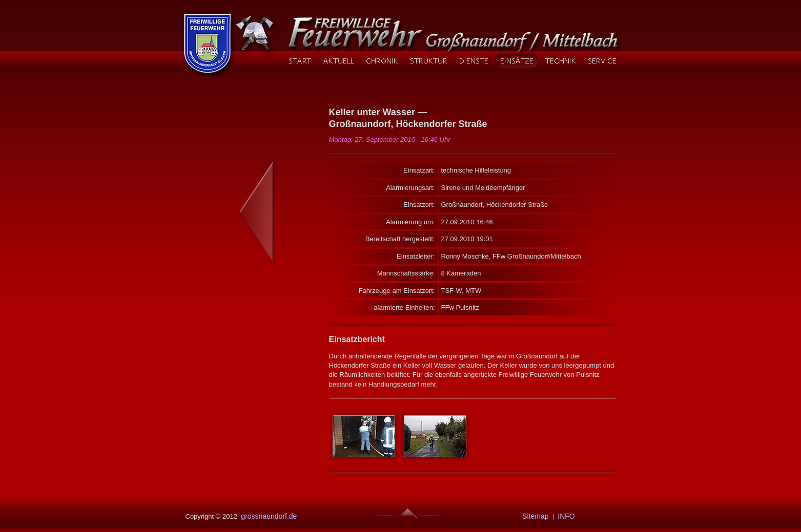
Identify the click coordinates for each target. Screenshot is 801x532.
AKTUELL (338, 61)
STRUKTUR (428, 61)
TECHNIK (560, 61)
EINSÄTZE (516, 61)
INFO (566, 516)
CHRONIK (382, 61)
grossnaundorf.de (268, 516)
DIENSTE (474, 61)
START (300, 61)
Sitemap (533, 516)
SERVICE (602, 61)
